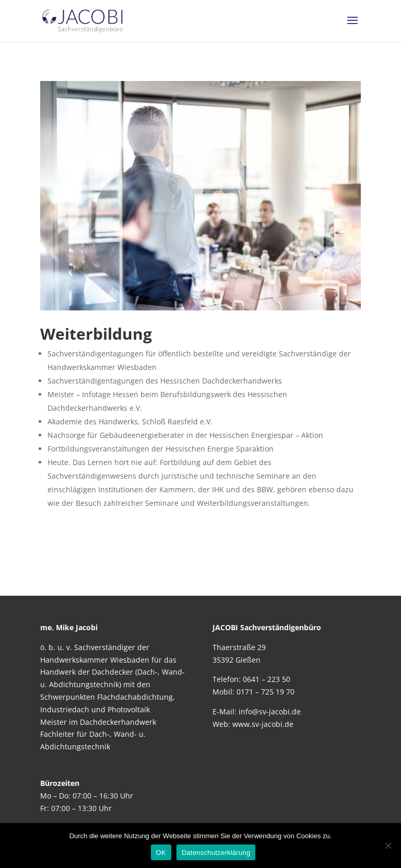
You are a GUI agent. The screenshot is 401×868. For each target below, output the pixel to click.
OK (161, 853)
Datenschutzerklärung (216, 853)
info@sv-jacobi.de (270, 711)
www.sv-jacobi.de (263, 724)
